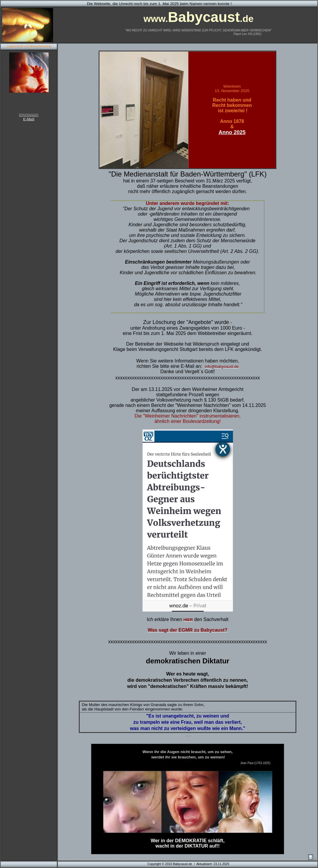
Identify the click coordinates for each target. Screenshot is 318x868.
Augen (173, 752)
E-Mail (29, 119)
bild (188, 736)
